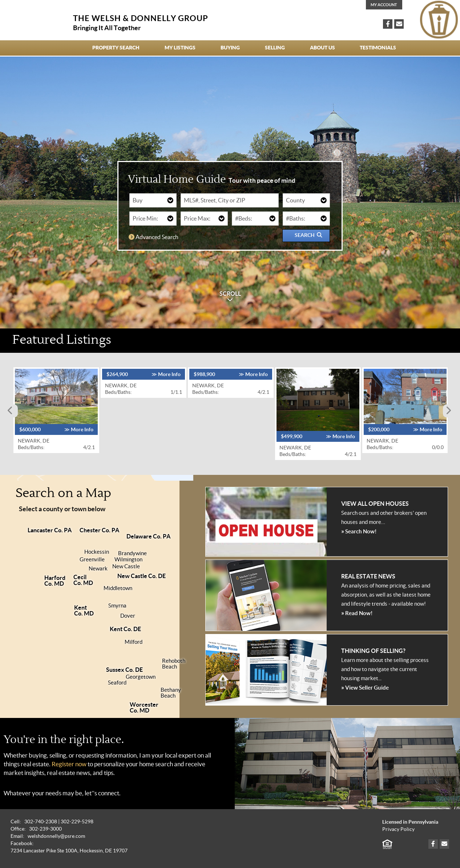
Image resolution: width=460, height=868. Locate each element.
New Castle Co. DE (142, 576)
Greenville (92, 560)
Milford (134, 642)
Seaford (117, 683)
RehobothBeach (174, 664)
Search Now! (359, 531)
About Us (322, 48)
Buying (230, 48)
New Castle (126, 566)
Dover (128, 616)
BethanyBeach (171, 693)
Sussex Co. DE (124, 670)
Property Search (116, 48)
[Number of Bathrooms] (306, 219)
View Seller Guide (365, 687)
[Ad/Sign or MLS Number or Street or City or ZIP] (230, 200)
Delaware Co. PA (148, 536)
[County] (306, 200)
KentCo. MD (84, 610)
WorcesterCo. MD (144, 707)
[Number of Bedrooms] (255, 219)
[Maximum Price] (204, 219)
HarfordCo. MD (55, 581)
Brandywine (132, 553)
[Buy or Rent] (153, 200)
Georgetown (141, 677)
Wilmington (128, 560)
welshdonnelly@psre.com (56, 836)
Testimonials (378, 48)
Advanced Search (154, 237)
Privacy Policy (398, 829)
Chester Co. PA (99, 530)
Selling (275, 48)
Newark (98, 569)
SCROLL (230, 296)
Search (308, 235)
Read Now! (357, 613)
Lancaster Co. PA (50, 530)
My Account (384, 5)
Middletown (118, 588)
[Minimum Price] (153, 219)
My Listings (180, 48)
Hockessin (97, 552)
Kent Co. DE (125, 629)
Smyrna (117, 606)
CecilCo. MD (83, 580)
